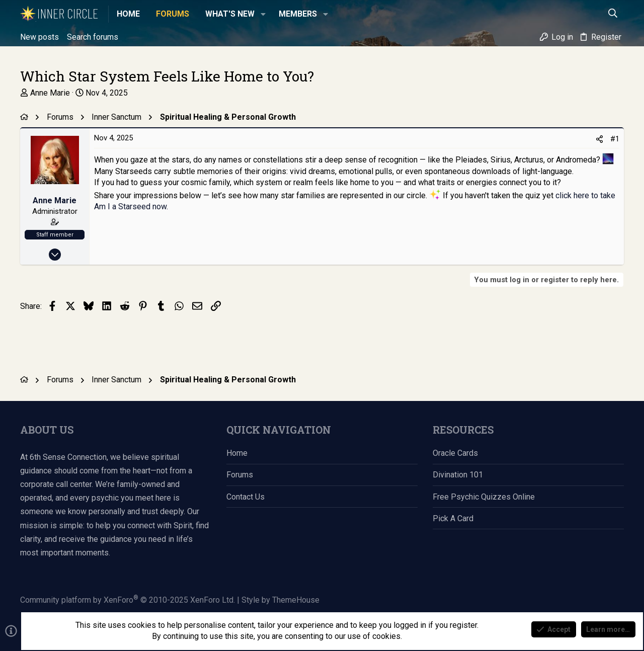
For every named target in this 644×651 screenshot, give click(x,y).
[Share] (599, 139)
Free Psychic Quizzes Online (484, 497)
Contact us (246, 497)
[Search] (613, 14)
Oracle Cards (455, 453)
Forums (240, 475)
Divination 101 (458, 475)
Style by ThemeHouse (280, 600)
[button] (263, 14)
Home (237, 453)
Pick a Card (453, 518)
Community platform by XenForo (128, 600)
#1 (615, 139)
